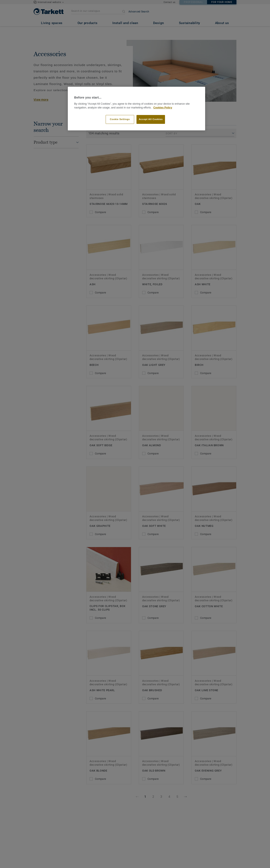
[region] (136, 109)
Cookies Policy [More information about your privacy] (163, 108)
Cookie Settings (120, 119)
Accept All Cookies (151, 119)
